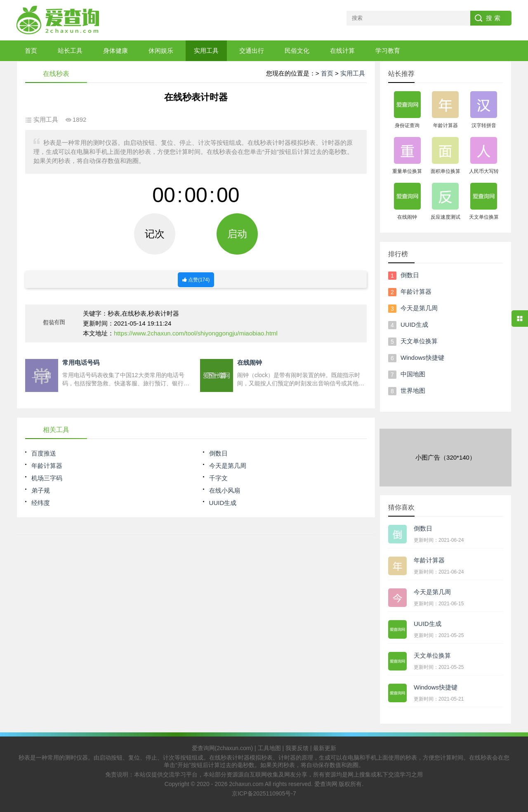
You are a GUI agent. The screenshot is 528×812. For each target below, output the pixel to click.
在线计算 (342, 51)
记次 (155, 234)
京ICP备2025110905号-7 (264, 793)
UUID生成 (223, 503)
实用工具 (206, 51)
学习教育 (388, 51)
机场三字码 (47, 478)
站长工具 (70, 51)
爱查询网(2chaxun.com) (223, 748)
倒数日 (218, 453)
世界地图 (413, 391)
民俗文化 (297, 51)
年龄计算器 (47, 466)
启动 (237, 234)
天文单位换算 (419, 341)
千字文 (218, 478)
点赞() (196, 280)
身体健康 (115, 51)
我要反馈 (297, 748)
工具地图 (269, 748)
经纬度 (41, 503)
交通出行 (252, 51)
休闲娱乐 (161, 51)
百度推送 (44, 453)
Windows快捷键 (422, 358)
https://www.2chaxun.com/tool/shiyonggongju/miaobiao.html (196, 333)
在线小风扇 (225, 490)
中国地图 (413, 374)
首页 (31, 51)
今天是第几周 (228, 466)
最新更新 (325, 748)
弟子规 (41, 490)
